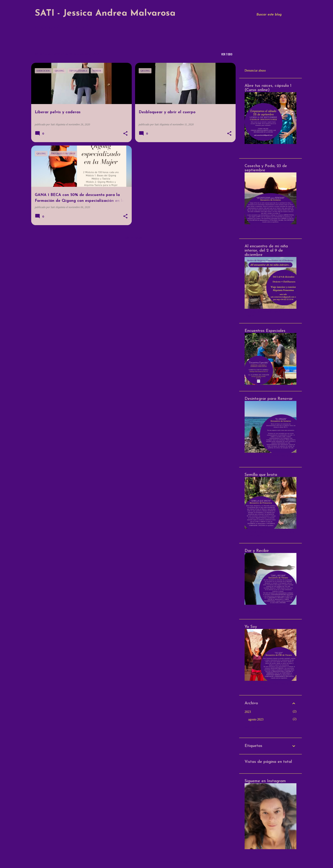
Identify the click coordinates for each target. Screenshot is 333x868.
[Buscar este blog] (278, 14)
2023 (248, 712)
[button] (125, 134)
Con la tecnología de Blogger (166, 862)
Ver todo (227, 54)
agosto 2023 (256, 719)
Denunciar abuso (255, 71)
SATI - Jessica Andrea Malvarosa (105, 13)
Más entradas (134, 238)
